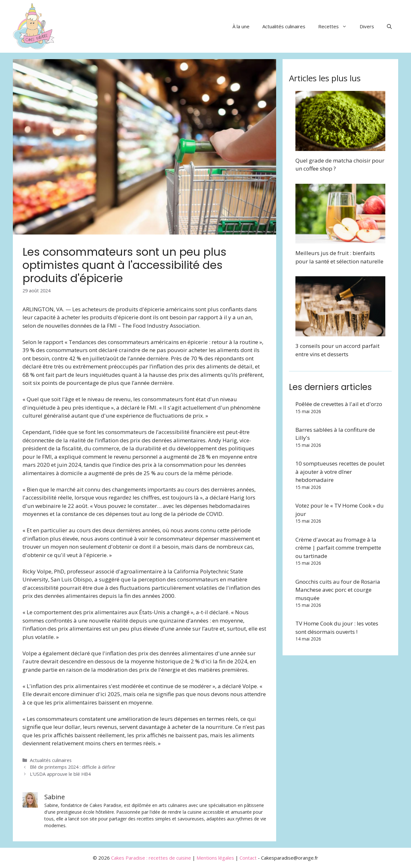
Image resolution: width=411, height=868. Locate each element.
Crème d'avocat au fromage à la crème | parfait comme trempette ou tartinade (338, 548)
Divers (367, 26)
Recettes (336, 26)
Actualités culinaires (284, 26)
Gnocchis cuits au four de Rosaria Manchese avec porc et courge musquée (338, 590)
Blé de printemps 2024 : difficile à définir (73, 767)
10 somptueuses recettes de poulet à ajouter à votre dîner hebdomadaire (340, 472)
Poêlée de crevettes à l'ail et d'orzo (339, 404)
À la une (241, 26)
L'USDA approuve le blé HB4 (60, 774)
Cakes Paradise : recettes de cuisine (151, 858)
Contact (248, 858)
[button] (389, 26)
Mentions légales (215, 858)
